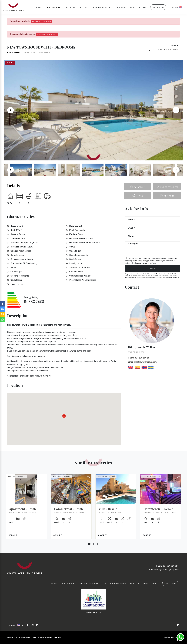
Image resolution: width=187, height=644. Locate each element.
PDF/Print (167, 196)
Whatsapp (138, 187)
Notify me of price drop (163, 50)
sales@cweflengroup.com (164, 570)
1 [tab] (89, 544)
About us (121, 7)
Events (143, 7)
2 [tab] (94, 544)
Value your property (102, 7)
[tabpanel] (26, 509)
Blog (133, 7)
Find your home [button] (54, 7)
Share (138, 196)
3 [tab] (98, 544)
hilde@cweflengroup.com (142, 362)
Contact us (158, 7)
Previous (9, 110)
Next (178, 110)
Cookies (49, 637)
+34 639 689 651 (139, 358)
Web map (58, 637)
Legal (34, 637)
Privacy (41, 637)
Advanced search (41, 21)
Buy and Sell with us (76, 7)
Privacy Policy (142, 261)
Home (39, 7)
